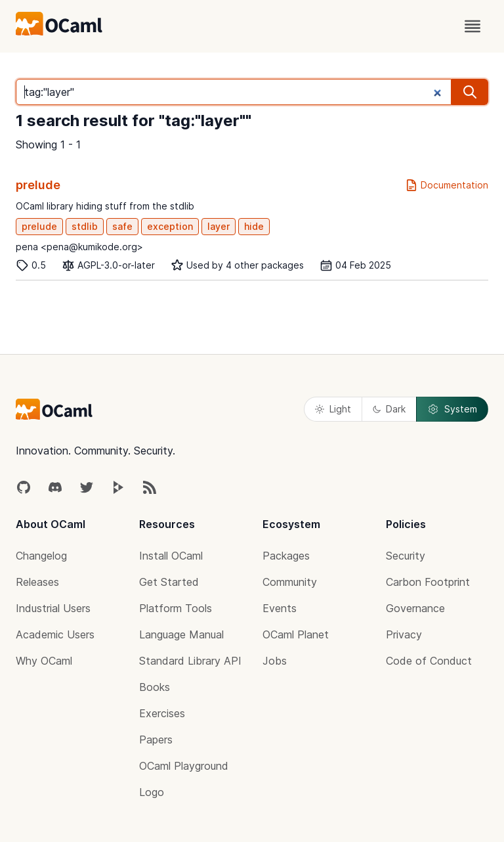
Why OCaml (44, 661)
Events (280, 608)
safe (122, 226)
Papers (156, 740)
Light (333, 409)
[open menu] (472, 26)
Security (406, 556)
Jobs (275, 661)
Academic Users (55, 634)
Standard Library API (190, 661)
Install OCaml (171, 556)
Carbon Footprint (428, 582)
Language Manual (181, 634)
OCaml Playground (184, 766)
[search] (470, 92)
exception (170, 226)
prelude (38, 185)
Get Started (169, 582)
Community (290, 582)
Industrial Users (53, 608)
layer (219, 226)
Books (155, 687)
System (452, 409)
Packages (286, 556)
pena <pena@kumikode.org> (79, 247)
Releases (37, 582)
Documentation (447, 185)
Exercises (162, 713)
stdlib (85, 226)
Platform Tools (176, 608)
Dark (389, 409)
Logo (152, 792)
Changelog (41, 556)
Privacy (404, 634)
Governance (415, 608)
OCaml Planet (296, 634)
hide (254, 226)
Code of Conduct (429, 661)
